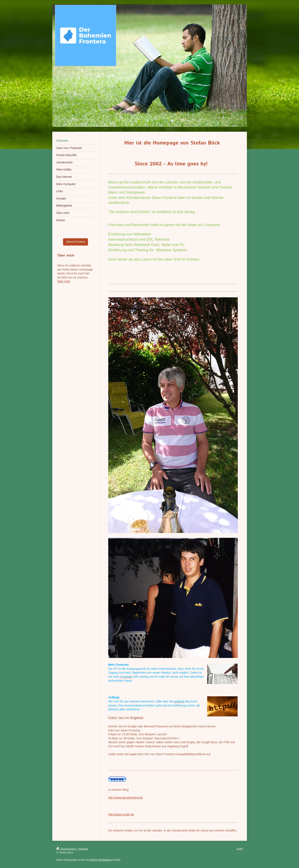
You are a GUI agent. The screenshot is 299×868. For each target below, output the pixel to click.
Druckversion (67, 849)
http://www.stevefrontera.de (125, 798)
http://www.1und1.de (121, 814)
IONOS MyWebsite (101, 860)
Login (240, 849)
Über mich (64, 281)
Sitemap (83, 849)
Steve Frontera (76, 242)
